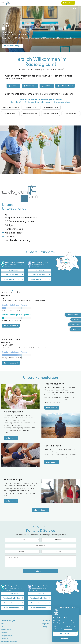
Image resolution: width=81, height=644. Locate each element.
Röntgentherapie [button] (71, 114)
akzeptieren (64, 634)
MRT (3, 583)
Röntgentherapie (7, 595)
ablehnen (64, 639)
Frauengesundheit (48, 610)
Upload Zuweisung (12, 562)
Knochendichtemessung (9, 601)
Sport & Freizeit (47, 616)
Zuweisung (29, 86)
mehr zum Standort (12, 255)
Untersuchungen (8, 579)
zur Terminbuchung (12, 46)
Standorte (46, 579)
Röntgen (4, 592)
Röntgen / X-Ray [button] (31, 107)
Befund (12, 86)
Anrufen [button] (75, 329)
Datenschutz (68, 629)
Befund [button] (76, 320)
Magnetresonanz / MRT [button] (30, 114)
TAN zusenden (64, 86)
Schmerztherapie (47, 619)
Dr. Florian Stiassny (7, 619)
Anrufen (46, 86)
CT (2, 586)
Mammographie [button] (10, 114)
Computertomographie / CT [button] (10, 107)
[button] (78, 3)
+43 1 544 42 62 (13, 246)
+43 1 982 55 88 (40, 246)
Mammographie (6, 589)
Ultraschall (4, 598)
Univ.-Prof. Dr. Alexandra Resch (11, 610)
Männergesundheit (48, 613)
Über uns (5, 606)
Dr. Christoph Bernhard (9, 616)
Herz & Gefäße (47, 622)
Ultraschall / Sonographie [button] (51, 114)
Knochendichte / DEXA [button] (51, 107)
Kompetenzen (48, 606)
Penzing (44, 586)
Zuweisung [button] (74, 324)
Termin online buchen (12, 557)
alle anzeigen (40, 469)
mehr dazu (51, 367)
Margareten (46, 583)
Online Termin (68, 3)
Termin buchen (12, 250)
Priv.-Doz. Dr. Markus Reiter (10, 613)
